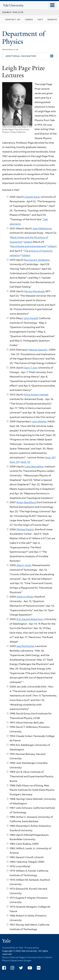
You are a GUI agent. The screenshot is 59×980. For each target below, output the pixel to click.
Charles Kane (32, 197)
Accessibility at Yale (13, 948)
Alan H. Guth (24, 565)
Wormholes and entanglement (28, 246)
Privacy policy (32, 948)
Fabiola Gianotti (38, 350)
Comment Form (35, 957)
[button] (29, 56)
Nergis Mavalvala (34, 291)
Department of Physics (24, 38)
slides (28, 242)
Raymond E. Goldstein (37, 260)
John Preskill (31, 318)
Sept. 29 (14, 462)
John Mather (39, 421)
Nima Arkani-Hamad (36, 395)
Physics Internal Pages (14, 957)
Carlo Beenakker (34, 467)
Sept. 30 (25, 462)
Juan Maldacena (42, 228)
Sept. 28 (50, 457)
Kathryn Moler (25, 597)
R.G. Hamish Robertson (30, 619)
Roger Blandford (26, 502)
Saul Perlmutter (25, 646)
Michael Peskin (25, 529)
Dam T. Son (31, 368)
